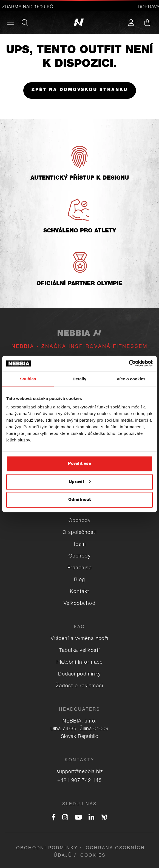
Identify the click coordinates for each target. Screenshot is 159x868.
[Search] (25, 23)
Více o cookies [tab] (131, 379)
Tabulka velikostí (79, 651)
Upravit (80, 482)
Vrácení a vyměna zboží (80, 639)
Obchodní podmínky (47, 848)
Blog (80, 580)
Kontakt (80, 592)
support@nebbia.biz (80, 772)
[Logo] (80, 23)
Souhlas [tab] (28, 379)
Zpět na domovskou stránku (80, 90)
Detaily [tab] (79, 379)
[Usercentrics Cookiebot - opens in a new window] (129, 364)
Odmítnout (79, 500)
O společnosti (80, 533)
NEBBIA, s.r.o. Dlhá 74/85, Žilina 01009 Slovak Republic (79, 729)
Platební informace (79, 663)
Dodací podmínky (79, 674)
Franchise (80, 568)
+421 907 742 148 (79, 781)
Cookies (93, 856)
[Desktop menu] (10, 23)
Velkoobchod (80, 604)
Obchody (80, 521)
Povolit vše (79, 464)
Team (80, 545)
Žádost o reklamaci (79, 686)
